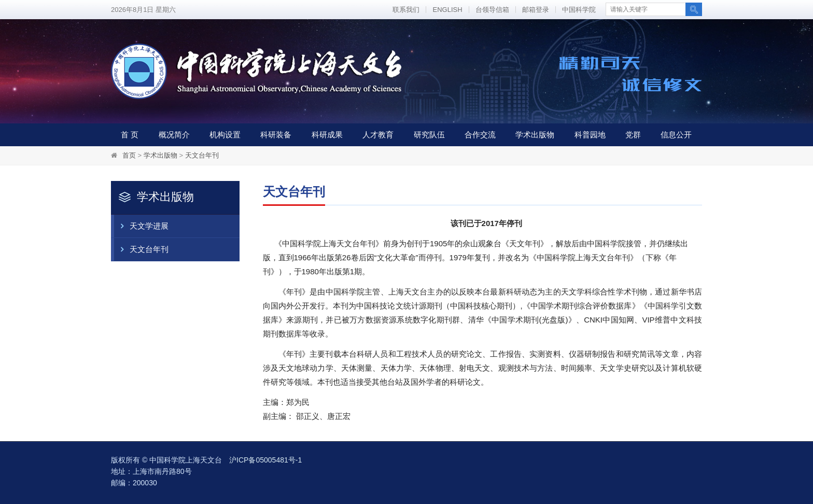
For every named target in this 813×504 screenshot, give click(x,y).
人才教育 (378, 135)
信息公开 (676, 135)
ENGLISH (447, 10)
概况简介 (174, 135)
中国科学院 (579, 10)
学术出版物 (535, 135)
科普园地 (590, 135)
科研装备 (276, 135)
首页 (129, 155)
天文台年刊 (202, 155)
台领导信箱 (492, 10)
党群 (633, 135)
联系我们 (406, 10)
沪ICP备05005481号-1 (265, 460)
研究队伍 (429, 135)
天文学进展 (141, 226)
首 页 (130, 135)
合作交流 (480, 135)
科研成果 (327, 135)
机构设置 (225, 135)
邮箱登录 (536, 10)
